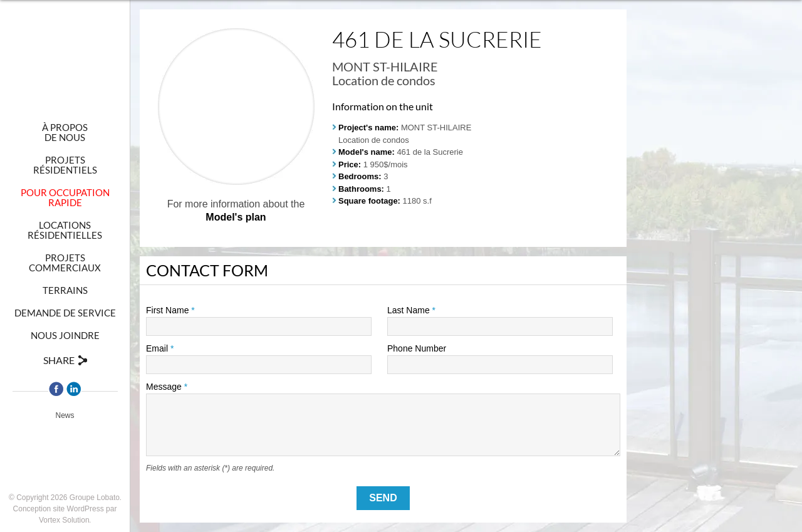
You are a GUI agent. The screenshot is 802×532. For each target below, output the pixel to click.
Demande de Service (65, 313)
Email (160, 348)
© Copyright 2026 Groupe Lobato (64, 498)
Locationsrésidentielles (65, 230)
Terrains (65, 290)
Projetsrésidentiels (65, 165)
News (65, 415)
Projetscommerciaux (65, 263)
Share (59, 360)
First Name (170, 310)
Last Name (411, 310)
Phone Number (417, 348)
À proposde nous (65, 132)
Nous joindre (65, 335)
